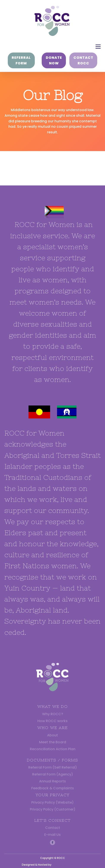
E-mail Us (52, 835)
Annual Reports (52, 781)
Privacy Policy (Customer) (53, 809)
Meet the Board (53, 742)
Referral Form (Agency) (53, 774)
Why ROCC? (53, 714)
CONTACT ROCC (83, 60)
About (52, 735)
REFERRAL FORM (21, 60)
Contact (53, 828)
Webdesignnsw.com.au (68, 865)
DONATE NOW (54, 60)
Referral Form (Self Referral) (53, 767)
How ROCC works (52, 721)
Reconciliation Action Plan (53, 749)
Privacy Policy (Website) (52, 802)
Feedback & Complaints (53, 788)
